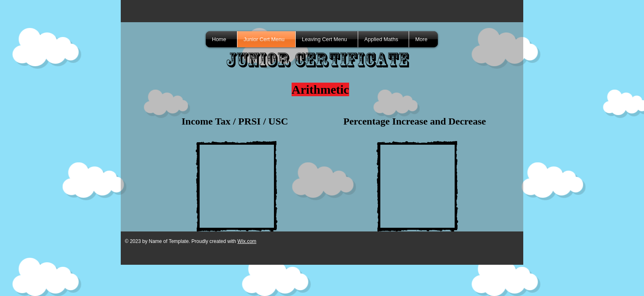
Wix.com (247, 241)
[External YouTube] (237, 186)
